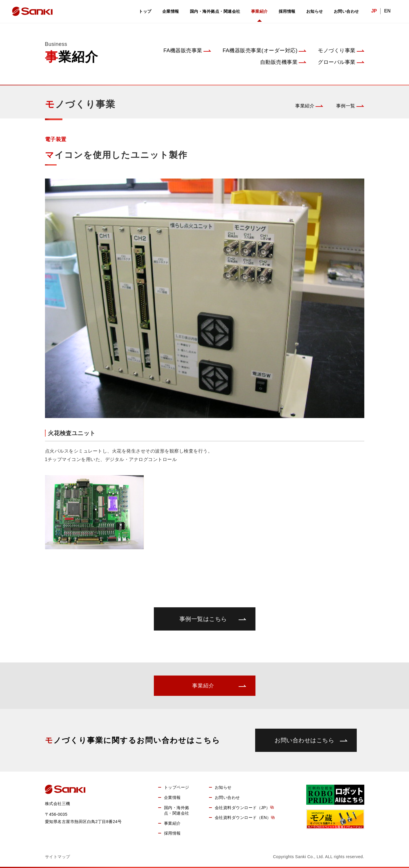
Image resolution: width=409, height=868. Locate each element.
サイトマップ (58, 857)
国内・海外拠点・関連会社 (215, 11)
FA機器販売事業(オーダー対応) (260, 51)
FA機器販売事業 (183, 51)
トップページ (177, 787)
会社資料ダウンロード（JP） (243, 808)
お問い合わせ (346, 11)
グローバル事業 (337, 62)
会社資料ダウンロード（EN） (243, 817)
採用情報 (287, 11)
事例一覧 (346, 106)
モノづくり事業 (337, 51)
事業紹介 (260, 11)
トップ (145, 11)
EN (387, 11)
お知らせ (315, 11)
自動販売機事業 (279, 62)
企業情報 (171, 11)
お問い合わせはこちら (304, 740)
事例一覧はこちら (203, 619)
